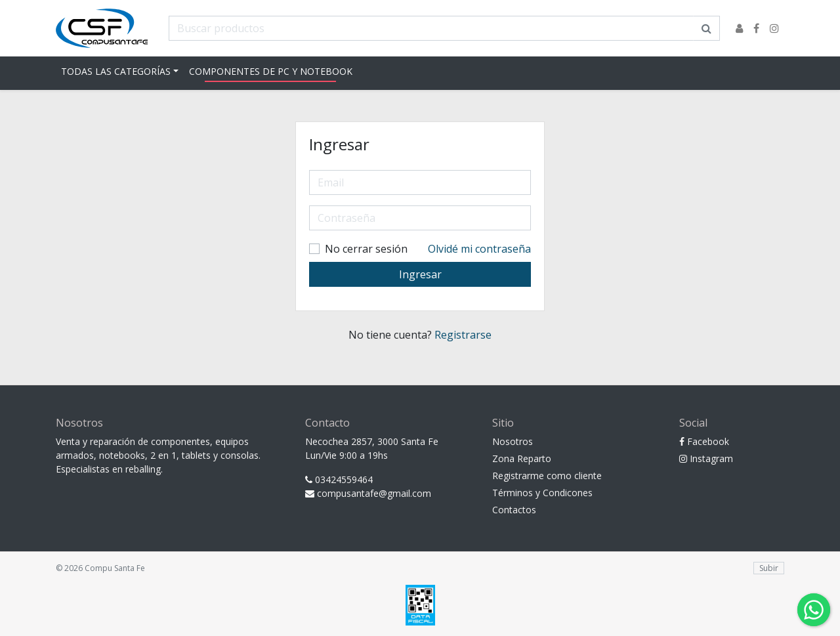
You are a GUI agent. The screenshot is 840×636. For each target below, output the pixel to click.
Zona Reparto (522, 458)
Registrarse (463, 335)
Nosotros (513, 441)
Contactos (514, 510)
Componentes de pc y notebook (271, 71)
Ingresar (420, 274)
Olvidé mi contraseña (479, 249)
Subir (769, 568)
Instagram (706, 458)
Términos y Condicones (542, 493)
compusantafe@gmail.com (368, 493)
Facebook (704, 441)
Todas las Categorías (116, 71)
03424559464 (339, 479)
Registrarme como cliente (547, 476)
